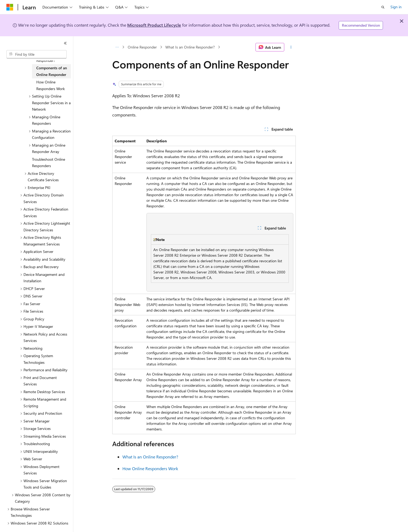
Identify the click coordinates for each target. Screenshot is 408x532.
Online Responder (142, 47)
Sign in (396, 7)
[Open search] (383, 7)
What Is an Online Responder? (190, 47)
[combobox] (37, 54)
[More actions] (291, 47)
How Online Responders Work (150, 468)
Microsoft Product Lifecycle (154, 25)
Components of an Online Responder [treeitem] (52, 71)
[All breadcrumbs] (117, 47)
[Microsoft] (10, 7)
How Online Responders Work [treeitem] (51, 85)
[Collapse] (65, 43)
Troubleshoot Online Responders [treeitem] (49, 163)
